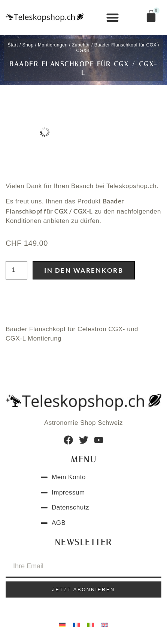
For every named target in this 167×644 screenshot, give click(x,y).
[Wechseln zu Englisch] (105, 625)
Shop (28, 45)
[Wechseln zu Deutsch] (62, 625)
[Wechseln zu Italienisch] (91, 625)
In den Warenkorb (84, 270)
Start (13, 45)
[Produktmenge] (16, 270)
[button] (113, 17)
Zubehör (81, 45)
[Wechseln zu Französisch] (76, 625)
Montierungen (53, 45)
